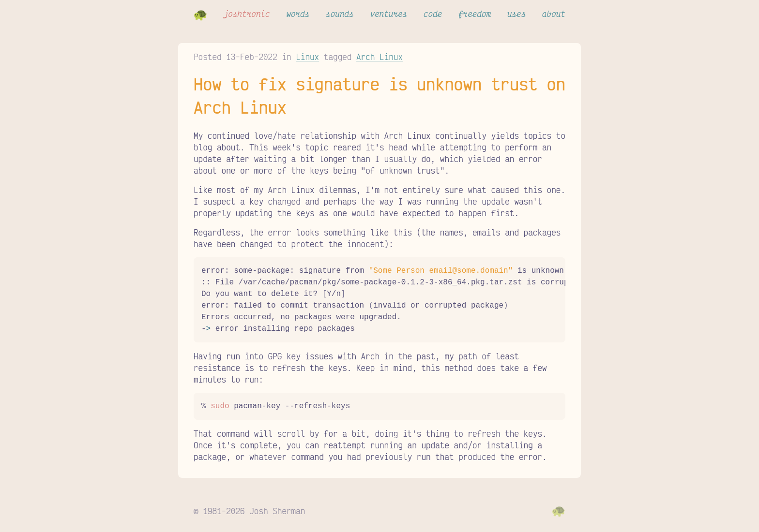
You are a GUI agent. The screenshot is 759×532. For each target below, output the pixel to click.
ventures (388, 14)
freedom (475, 14)
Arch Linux (379, 57)
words (298, 14)
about (554, 14)
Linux (307, 57)
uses (516, 14)
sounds (340, 14)
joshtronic (247, 14)
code (433, 14)
